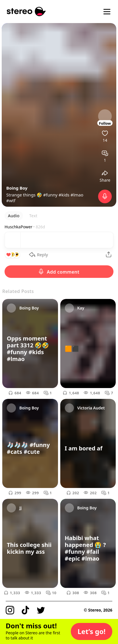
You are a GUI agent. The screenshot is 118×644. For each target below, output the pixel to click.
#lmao (77, 195)
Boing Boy (17, 188)
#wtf (11, 200)
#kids (64, 195)
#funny (50, 195)
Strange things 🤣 (25, 195)
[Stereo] (26, 12)
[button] (92, 631)
